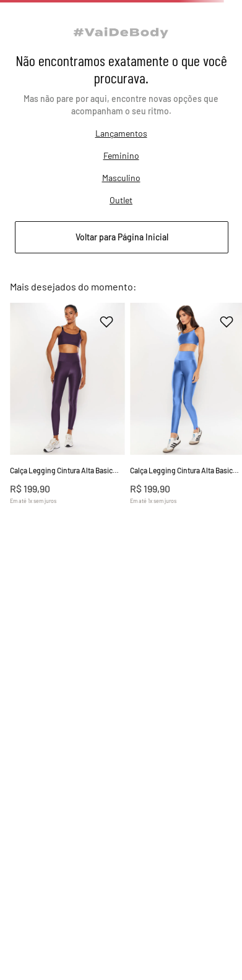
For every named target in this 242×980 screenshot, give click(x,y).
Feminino (121, 155)
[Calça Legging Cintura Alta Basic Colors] (67, 420)
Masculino (121, 178)
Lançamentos (121, 133)
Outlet (121, 200)
